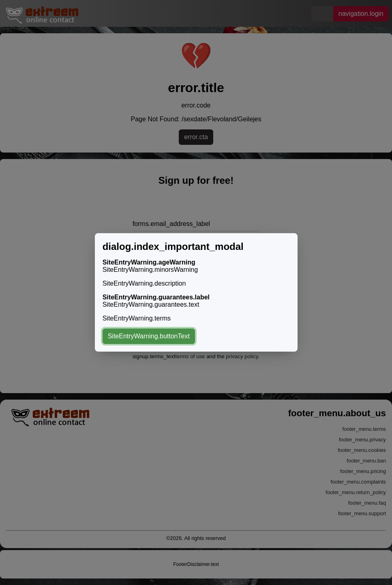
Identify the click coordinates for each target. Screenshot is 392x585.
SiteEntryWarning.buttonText (149, 336)
